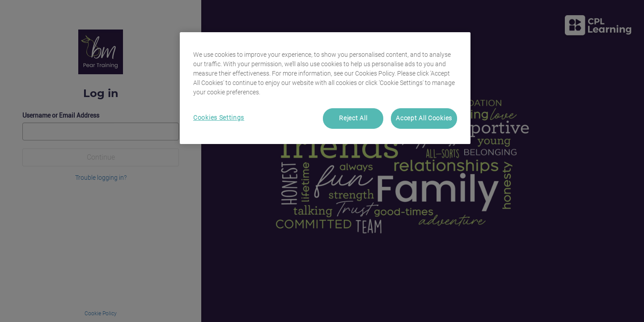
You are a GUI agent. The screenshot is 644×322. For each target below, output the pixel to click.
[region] (325, 88)
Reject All (353, 118)
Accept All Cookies (424, 118)
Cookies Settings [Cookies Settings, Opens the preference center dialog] (219, 118)
